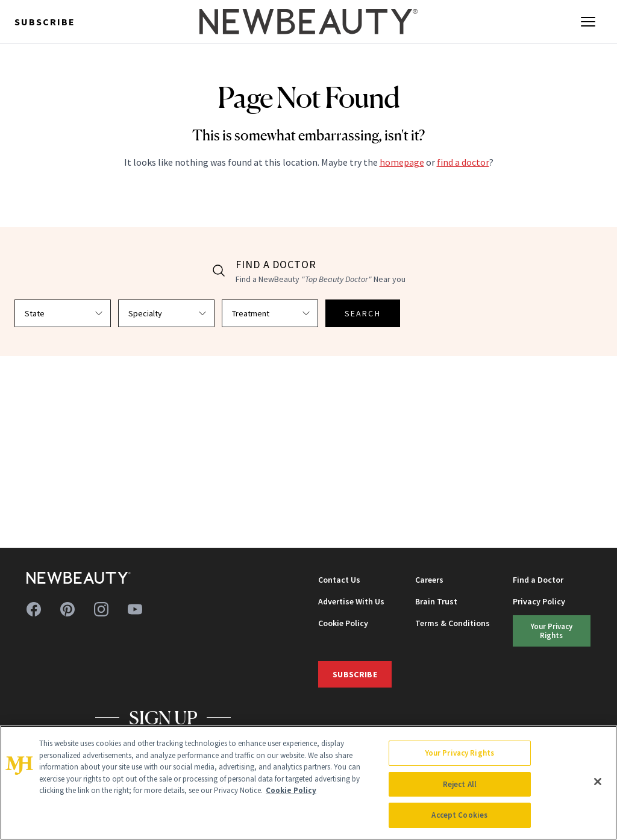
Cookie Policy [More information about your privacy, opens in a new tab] (291, 790)
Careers (429, 580)
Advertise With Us (351, 601)
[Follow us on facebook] (34, 609)
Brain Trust (436, 601)
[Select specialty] (166, 313)
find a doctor (463, 162)
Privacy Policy (539, 601)
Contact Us (339, 580)
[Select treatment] (270, 313)
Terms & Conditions (453, 623)
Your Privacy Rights (552, 631)
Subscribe (45, 22)
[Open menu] (588, 22)
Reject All (460, 784)
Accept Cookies (459, 815)
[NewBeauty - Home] (308, 22)
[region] (308, 783)
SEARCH (363, 313)
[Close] (598, 782)
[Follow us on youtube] (135, 609)
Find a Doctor (538, 580)
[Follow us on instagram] (101, 609)
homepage (402, 162)
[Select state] (63, 313)
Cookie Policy (343, 623)
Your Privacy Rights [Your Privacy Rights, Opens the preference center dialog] (460, 753)
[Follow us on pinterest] (67, 609)
